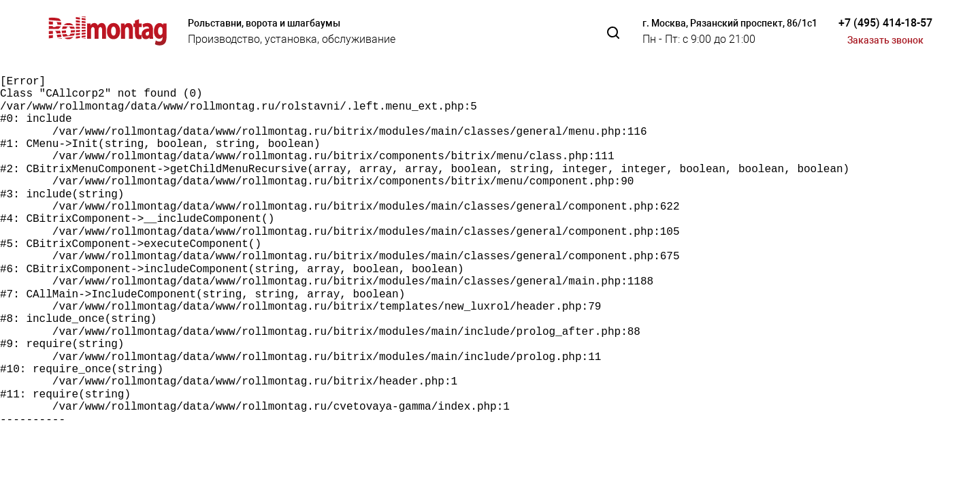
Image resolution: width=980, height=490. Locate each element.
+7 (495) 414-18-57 (885, 23)
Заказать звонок (885, 40)
